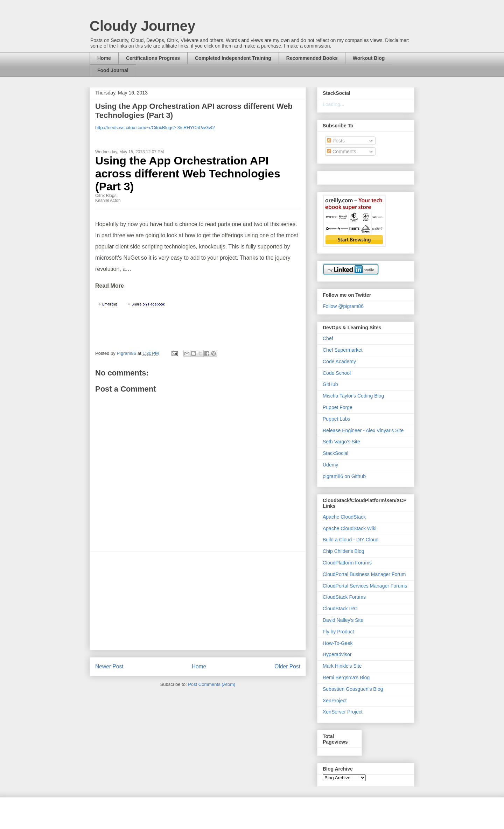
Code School (337, 373)
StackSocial (335, 453)
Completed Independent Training (233, 58)
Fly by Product (338, 632)
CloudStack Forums (344, 597)
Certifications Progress (153, 58)
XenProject (335, 701)
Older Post (287, 666)
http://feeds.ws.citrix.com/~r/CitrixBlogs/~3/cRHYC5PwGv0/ (155, 128)
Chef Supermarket (343, 350)
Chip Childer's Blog (344, 551)
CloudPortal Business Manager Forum (364, 574)
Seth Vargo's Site (341, 442)
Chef (328, 338)
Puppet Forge (338, 407)
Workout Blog (369, 58)
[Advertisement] (198, 601)
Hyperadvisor (337, 654)
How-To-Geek (338, 643)
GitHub (330, 384)
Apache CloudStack (344, 517)
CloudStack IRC (340, 609)
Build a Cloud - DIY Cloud (351, 540)
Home (104, 58)
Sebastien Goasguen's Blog (353, 689)
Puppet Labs (337, 419)
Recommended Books (312, 58)
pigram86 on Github (344, 476)
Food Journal (113, 70)
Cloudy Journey (142, 26)
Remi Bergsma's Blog (346, 677)
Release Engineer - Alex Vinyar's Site (363, 430)
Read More (110, 286)
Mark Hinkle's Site (342, 666)
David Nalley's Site (343, 620)
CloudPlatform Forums (347, 563)
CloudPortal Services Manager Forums (365, 586)
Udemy (330, 465)
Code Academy (339, 361)
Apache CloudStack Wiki (349, 528)
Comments (342, 152)
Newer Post (109, 666)
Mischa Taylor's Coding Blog (353, 396)
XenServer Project (343, 712)
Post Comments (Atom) (212, 684)
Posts (336, 141)
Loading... (334, 104)
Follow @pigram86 (343, 306)
